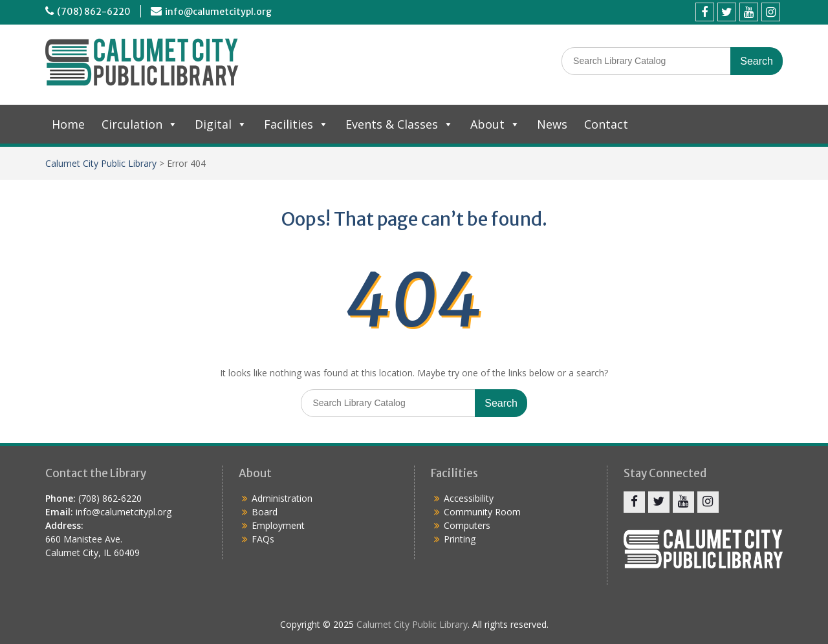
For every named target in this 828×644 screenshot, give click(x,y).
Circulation (140, 124)
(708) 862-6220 (94, 12)
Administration (282, 498)
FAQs (263, 539)
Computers (467, 525)
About (495, 124)
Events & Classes (399, 124)
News (552, 124)
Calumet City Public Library (101, 163)
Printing (460, 539)
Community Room (482, 512)
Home (68, 124)
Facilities (296, 124)
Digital (221, 124)
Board (265, 512)
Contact (606, 124)
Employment (278, 525)
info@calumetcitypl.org (218, 12)
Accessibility (469, 498)
